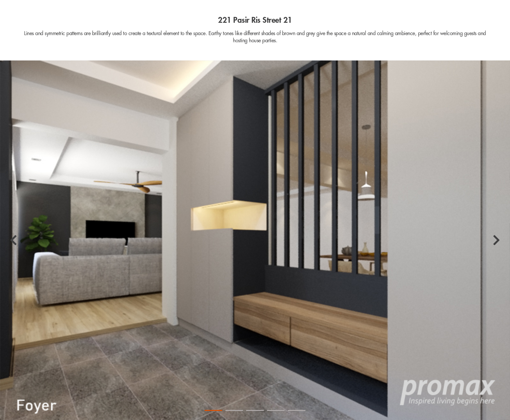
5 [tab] (297, 410)
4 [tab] (276, 410)
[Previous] (13, 240)
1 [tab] (213, 410)
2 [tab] (234, 410)
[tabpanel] (255, 240)
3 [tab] (255, 410)
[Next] (497, 240)
